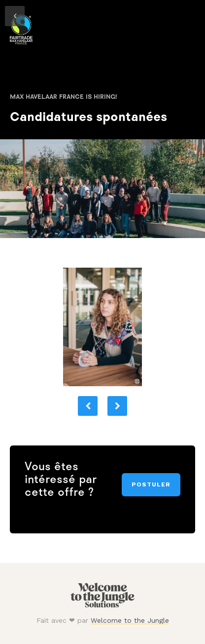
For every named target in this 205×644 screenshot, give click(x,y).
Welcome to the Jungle (130, 620)
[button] (88, 406)
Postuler (151, 484)
